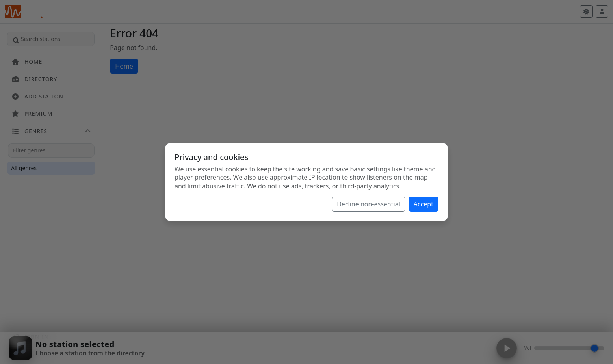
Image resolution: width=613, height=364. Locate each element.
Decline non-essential (369, 204)
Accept (424, 204)
